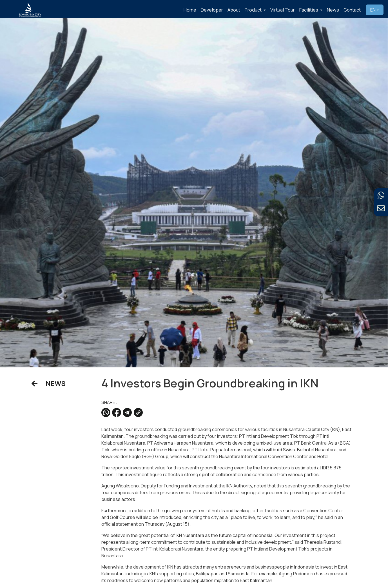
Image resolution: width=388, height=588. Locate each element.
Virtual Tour (283, 10)
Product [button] (254, 10)
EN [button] (373, 10)
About (234, 10)
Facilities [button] (309, 10)
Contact (352, 10)
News (333, 10)
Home (190, 10)
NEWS (49, 383)
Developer (212, 10)
